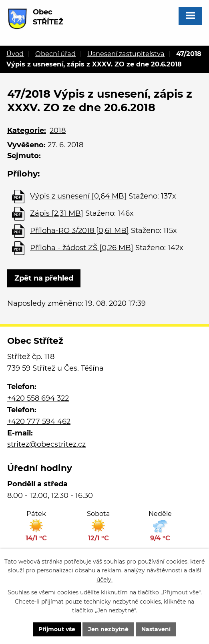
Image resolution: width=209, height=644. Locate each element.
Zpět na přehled (44, 278)
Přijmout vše (57, 629)
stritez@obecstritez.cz (46, 444)
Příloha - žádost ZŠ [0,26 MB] (82, 248)
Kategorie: (27, 130)
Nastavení (156, 629)
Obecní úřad (55, 54)
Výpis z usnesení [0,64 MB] (78, 196)
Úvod (15, 54)
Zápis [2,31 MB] (57, 213)
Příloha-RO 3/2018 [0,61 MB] (79, 231)
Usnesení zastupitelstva (126, 54)
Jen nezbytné (108, 629)
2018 (58, 130)
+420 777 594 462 (39, 421)
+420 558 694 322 (38, 398)
